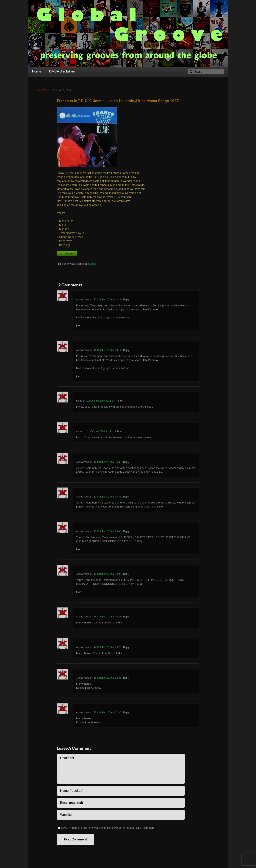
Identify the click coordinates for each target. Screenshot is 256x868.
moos (79, 402)
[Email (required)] (121, 804)
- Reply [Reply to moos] (118, 402)
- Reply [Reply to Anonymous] (125, 300)
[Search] (206, 72)
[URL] (121, 816)
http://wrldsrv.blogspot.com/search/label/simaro (130, 310)
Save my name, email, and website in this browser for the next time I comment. (108, 828)
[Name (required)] (121, 792)
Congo (92, 265)
